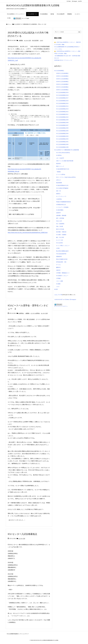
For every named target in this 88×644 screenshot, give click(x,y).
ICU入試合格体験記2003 (62, 136)
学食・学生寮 (60, 226)
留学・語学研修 (60, 218)
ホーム (9, 24)
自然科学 (58, 213)
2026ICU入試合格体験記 (62, 73)
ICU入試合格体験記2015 (62, 103)
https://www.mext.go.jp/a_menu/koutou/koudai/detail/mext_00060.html (28, 233)
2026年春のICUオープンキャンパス (63, 60)
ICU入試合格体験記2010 (62, 117)
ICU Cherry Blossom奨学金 (63, 153)
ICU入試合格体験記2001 (62, 142)
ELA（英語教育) (60, 224)
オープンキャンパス (61, 196)
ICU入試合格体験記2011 (62, 114)
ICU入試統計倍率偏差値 (62, 188)
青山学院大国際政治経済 (62, 251)
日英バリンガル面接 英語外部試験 (65, 161)
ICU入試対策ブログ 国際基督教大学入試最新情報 (25, 24)
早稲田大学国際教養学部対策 (63, 202)
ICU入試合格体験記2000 (62, 144)
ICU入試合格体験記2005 (62, 131)
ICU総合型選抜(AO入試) (62, 185)
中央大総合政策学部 (61, 254)
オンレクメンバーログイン (61, 306)
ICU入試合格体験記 (59, 71)
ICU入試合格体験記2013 (62, 109)
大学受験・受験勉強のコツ (63, 273)
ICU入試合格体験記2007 (62, 125)
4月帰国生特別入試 (61, 205)
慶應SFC (58, 267)
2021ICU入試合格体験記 (62, 87)
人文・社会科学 (60, 158)
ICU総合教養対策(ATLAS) (63, 169)
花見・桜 (58, 191)
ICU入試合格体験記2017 (62, 98)
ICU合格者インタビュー (62, 276)
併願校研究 (59, 256)
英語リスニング (60, 166)
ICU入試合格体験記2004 (62, 133)
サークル (58, 265)
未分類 (56, 289)
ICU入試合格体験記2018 (62, 95)
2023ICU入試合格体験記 (62, 82)
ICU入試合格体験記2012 (62, 112)
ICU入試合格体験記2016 (62, 101)
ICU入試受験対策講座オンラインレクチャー (18, 634)
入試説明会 (59, 199)
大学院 (58, 248)
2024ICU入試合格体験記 (62, 79)
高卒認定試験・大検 (61, 262)
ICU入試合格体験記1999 (62, 147)
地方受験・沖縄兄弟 (61, 232)
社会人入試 (59, 221)
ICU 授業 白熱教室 (61, 235)
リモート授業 (60, 281)
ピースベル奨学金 (35, 313)
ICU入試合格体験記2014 (62, 106)
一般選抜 (21, 40)
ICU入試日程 (35, 40)
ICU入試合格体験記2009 (62, 120)
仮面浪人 (58, 194)
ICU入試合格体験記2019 (62, 92)
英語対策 (58, 164)
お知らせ (58, 180)
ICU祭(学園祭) (60, 210)
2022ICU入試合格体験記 (62, 84)
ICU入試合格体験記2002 (62, 139)
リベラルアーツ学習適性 (62, 207)
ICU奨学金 (21, 313)
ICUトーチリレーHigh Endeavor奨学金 (66, 177)
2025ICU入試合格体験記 (62, 76)
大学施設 (58, 278)
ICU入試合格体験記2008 (62, 123)
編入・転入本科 (60, 237)
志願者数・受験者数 (61, 215)
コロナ (41, 40)
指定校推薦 (59, 183)
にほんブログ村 (58, 295)
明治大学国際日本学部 (62, 259)
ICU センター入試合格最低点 (22, 534)
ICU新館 (58, 284)
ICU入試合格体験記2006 (62, 128)
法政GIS (58, 270)
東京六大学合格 (60, 229)
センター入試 (27, 40)
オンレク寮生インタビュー (63, 246)
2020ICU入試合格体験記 (62, 90)
